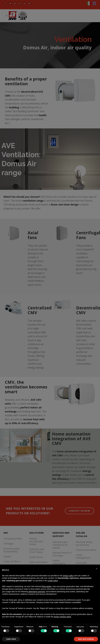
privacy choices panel (62, 617)
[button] (97, 569)
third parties (47, 586)
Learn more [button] (11, 639)
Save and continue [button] (86, 639)
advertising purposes (37, 592)
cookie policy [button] (53, 581)
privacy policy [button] (68, 576)
